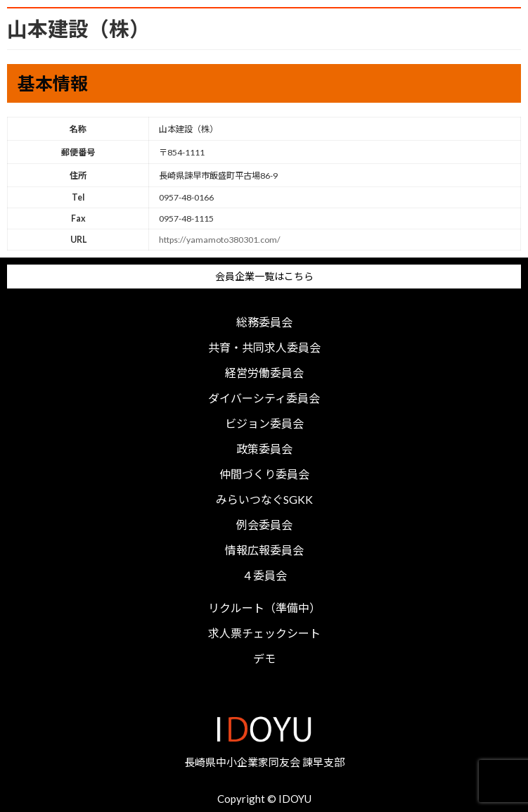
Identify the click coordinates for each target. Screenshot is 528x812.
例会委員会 (264, 525)
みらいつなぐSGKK (264, 500)
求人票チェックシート (264, 633)
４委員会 (264, 576)
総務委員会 (264, 322)
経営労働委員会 (264, 373)
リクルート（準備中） (264, 608)
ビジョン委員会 (264, 424)
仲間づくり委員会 (264, 474)
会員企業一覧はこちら (264, 277)
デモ (264, 659)
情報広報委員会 (264, 550)
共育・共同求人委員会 (264, 348)
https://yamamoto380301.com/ (220, 240)
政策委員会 (264, 449)
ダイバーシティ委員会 (264, 398)
